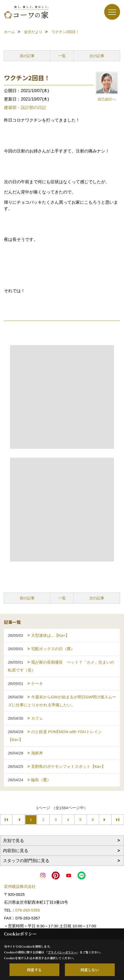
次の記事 (97, 56)
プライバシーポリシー (62, 952)
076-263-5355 (28, 910)
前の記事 (27, 56)
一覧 (62, 56)
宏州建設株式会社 (20, 886)
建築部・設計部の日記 (25, 108)
